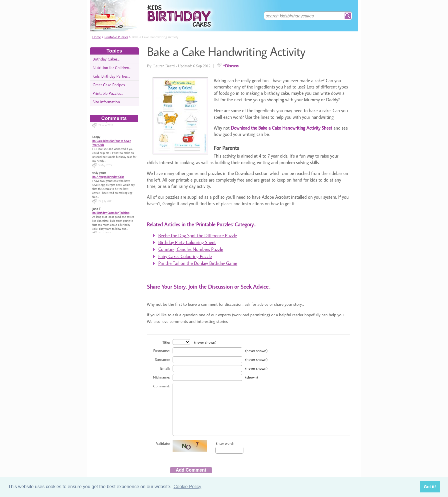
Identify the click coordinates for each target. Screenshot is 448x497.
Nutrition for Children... (112, 68)
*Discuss (231, 66)
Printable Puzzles (116, 37)
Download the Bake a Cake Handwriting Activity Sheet (282, 128)
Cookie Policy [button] (187, 487)
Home (97, 37)
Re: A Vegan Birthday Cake (108, 170)
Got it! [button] (430, 487)
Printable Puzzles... (108, 93)
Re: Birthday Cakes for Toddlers (111, 206)
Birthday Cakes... (106, 59)
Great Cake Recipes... (110, 85)
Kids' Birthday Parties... (111, 76)
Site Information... (107, 102)
